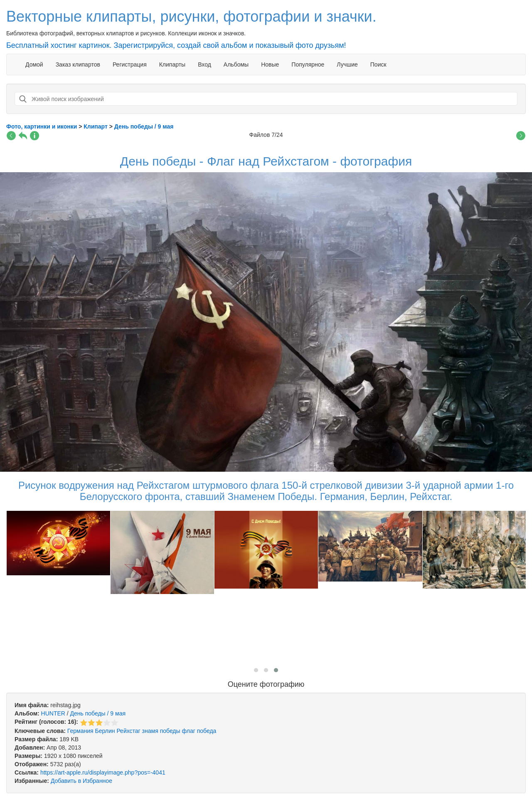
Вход (204, 64)
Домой (34, 64)
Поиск (378, 64)
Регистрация (130, 64)
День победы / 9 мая (98, 713)
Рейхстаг (128, 731)
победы (170, 731)
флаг (189, 731)
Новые (270, 64)
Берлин (105, 731)
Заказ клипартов (78, 64)
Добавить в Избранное (81, 781)
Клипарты (172, 64)
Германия (80, 731)
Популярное (308, 64)
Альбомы (236, 64)
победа (207, 731)
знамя (150, 731)
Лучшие (347, 64)
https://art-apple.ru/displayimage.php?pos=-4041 (103, 772)
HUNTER (53, 713)
